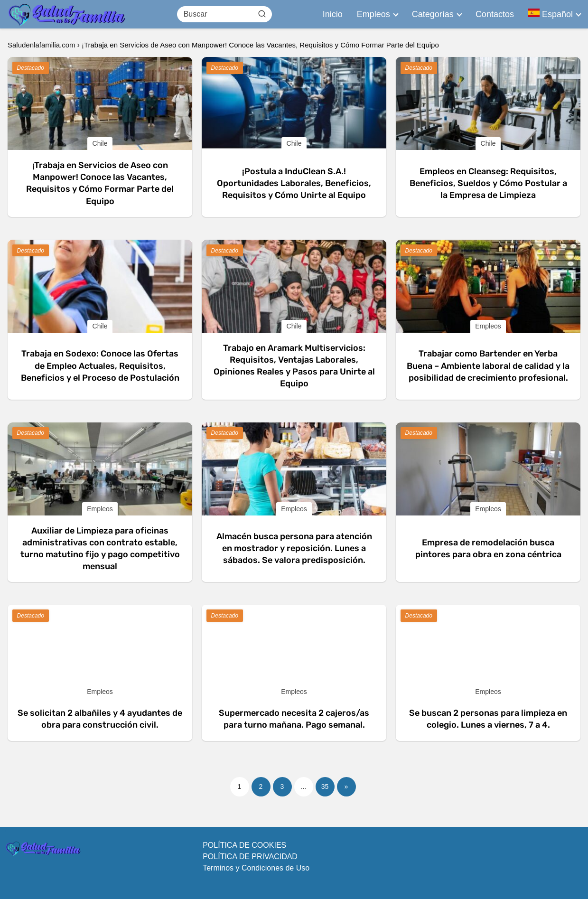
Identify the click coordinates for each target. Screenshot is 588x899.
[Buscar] (261, 14)
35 (325, 787)
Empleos (373, 14)
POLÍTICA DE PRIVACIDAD (250, 857)
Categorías (433, 14)
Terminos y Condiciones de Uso (256, 868)
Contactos (495, 14)
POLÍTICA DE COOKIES (244, 845)
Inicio (333, 14)
